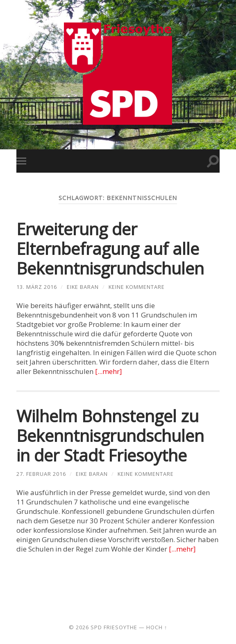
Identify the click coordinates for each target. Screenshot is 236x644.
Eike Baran (83, 287)
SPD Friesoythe (114, 627)
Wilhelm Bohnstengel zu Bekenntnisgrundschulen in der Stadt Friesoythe (110, 436)
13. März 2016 (37, 287)
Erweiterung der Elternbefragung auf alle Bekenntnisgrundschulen (110, 249)
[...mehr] (109, 371)
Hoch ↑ (157, 627)
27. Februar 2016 (41, 474)
